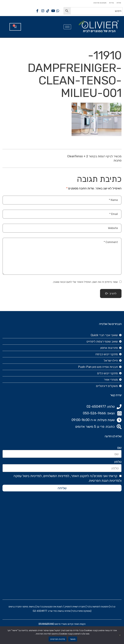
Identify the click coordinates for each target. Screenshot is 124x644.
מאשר (73, 639)
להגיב (111, 294)
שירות (111, 3)
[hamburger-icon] (67, 27)
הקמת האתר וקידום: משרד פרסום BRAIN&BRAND (62, 624)
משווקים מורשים (100, 3)
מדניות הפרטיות (58, 639)
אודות (119, 3)
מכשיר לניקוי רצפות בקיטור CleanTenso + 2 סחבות (94, 158)
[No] (120, 635)
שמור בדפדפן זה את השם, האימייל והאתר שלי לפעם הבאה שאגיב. (85, 282)
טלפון (118, 462)
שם (119, 448)
